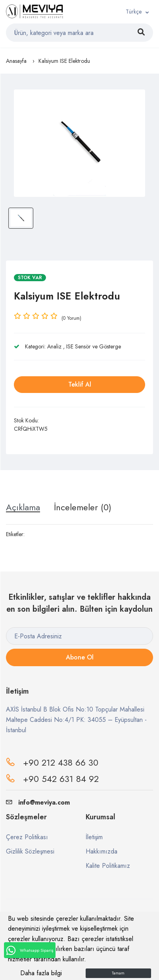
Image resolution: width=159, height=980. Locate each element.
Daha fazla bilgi (41, 973)
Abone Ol (80, 657)
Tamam (118, 973)
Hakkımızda (102, 851)
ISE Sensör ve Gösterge (94, 346)
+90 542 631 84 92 (61, 779)
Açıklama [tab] (23, 507)
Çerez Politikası (27, 837)
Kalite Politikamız (108, 866)
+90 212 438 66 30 (61, 762)
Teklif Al (80, 384)
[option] (79, 143)
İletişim (94, 837)
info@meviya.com (38, 802)
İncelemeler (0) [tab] (83, 507)
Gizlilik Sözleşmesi (30, 851)
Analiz (54, 346)
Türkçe (134, 12)
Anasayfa (16, 61)
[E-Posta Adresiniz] (79, 636)
